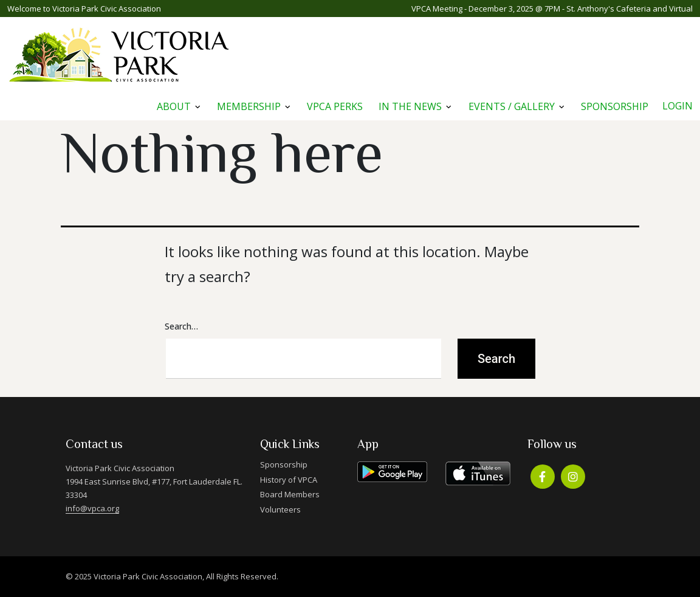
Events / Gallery (512, 106)
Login (678, 106)
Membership (249, 106)
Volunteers (280, 509)
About (174, 106)
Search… (181, 326)
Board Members (290, 494)
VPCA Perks (335, 106)
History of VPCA (289, 480)
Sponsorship (615, 106)
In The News (410, 106)
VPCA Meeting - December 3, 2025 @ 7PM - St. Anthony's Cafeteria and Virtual (552, 9)
